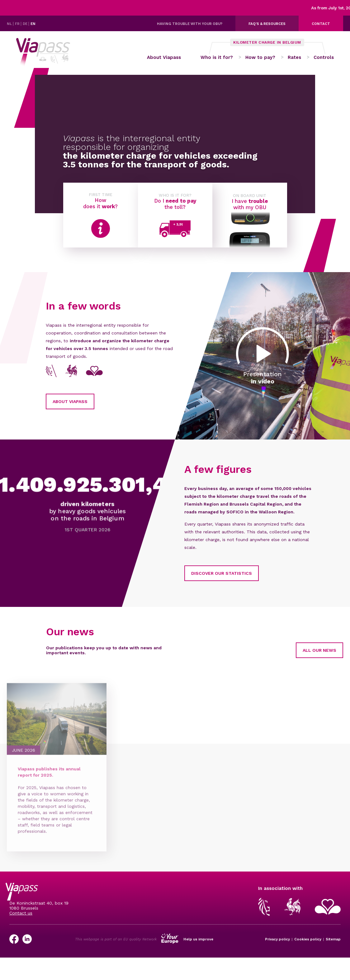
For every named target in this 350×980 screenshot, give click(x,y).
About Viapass (162, 60)
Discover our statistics (193, 577)
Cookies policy (308, 943)
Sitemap (333, 943)
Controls (324, 60)
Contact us (21, 917)
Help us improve (198, 943)
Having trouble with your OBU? (190, 24)
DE (26, 24)
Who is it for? (217, 60)
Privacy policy (277, 943)
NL (10, 24)
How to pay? (260, 60)
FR (18, 24)
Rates (294, 60)
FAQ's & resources (267, 24)
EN (33, 24)
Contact (321, 24)
